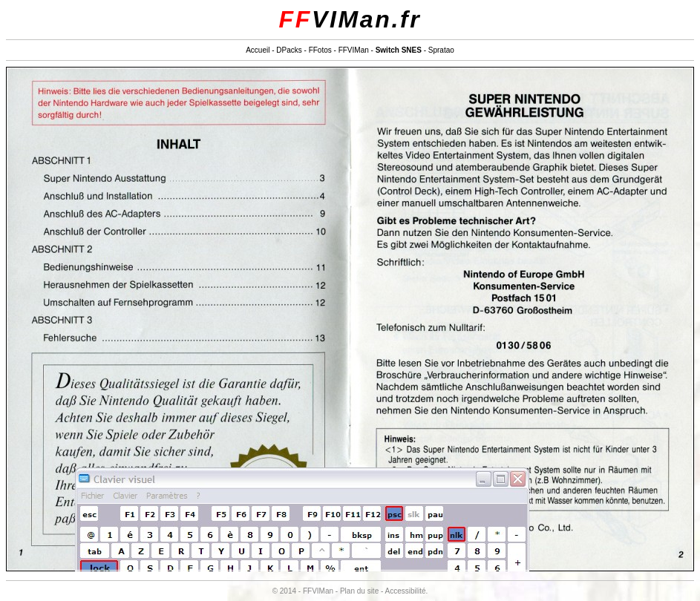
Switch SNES (399, 50)
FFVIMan (354, 50)
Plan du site (359, 591)
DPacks (289, 50)
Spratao (441, 50)
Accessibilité (406, 591)
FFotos (320, 50)
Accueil (258, 50)
